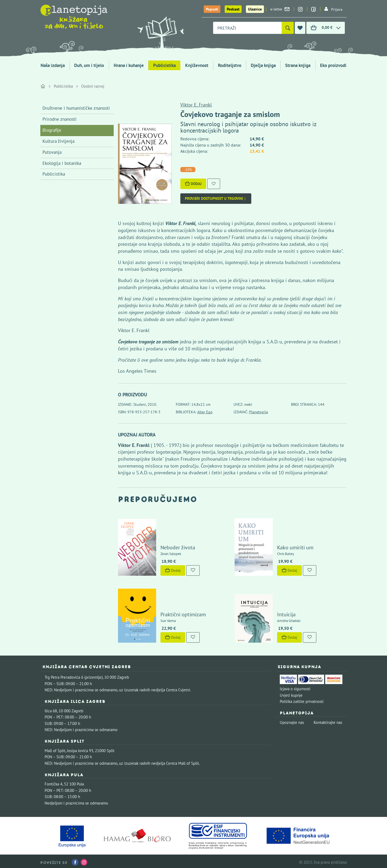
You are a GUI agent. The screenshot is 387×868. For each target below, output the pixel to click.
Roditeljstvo (230, 65)
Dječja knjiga (263, 65)
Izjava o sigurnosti (295, 687)
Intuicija (286, 613)
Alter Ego (205, 412)
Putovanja (52, 152)
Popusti (212, 9)
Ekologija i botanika (62, 163)
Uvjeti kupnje (291, 693)
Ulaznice (255, 9)
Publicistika (164, 65)
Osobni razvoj (93, 86)
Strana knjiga (298, 65)
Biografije (52, 130)
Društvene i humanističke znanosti (76, 108)
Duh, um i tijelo (89, 65)
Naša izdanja (53, 65)
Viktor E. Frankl (196, 105)
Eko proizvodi (333, 65)
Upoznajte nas (292, 721)
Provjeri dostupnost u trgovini (216, 199)
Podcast (233, 9)
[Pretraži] (288, 28)
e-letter (280, 9)
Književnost (197, 65)
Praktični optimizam (183, 613)
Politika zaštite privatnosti (302, 700)
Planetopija (259, 412)
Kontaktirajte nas (328, 721)
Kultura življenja (58, 141)
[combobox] (247, 28)
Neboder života (177, 546)
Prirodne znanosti (60, 119)
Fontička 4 (53, 782)
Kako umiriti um (295, 546)
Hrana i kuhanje (129, 65)
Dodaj (193, 184)
